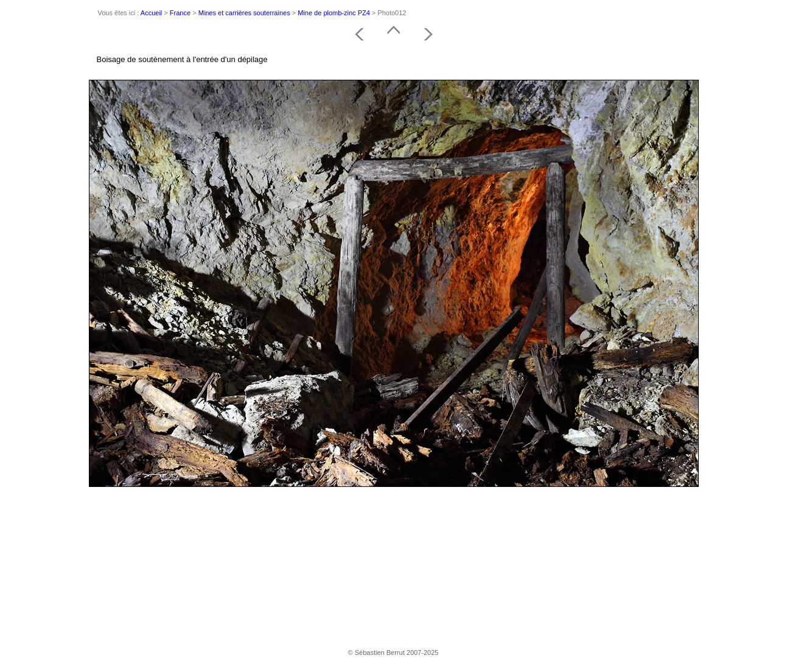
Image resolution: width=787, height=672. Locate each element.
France (180, 13)
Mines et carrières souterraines (244, 13)
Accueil (151, 13)
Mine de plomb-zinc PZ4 (334, 13)
